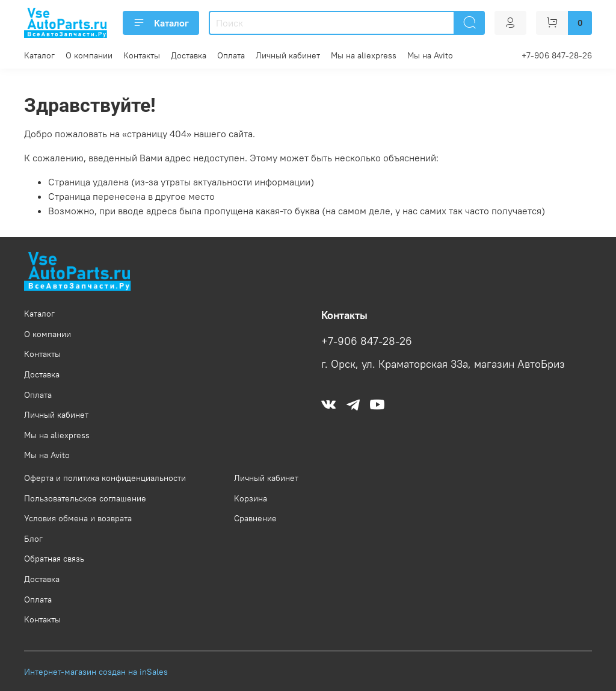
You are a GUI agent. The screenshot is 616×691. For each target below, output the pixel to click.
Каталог (161, 23)
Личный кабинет (288, 55)
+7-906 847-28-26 (557, 55)
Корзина (251, 498)
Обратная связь (54, 559)
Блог (33, 539)
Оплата (231, 55)
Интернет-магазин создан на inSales (96, 672)
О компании (89, 55)
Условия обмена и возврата (78, 518)
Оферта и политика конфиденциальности (105, 478)
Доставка (189, 55)
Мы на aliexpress (364, 55)
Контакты (142, 55)
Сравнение (255, 518)
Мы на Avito (430, 55)
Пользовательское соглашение (85, 498)
